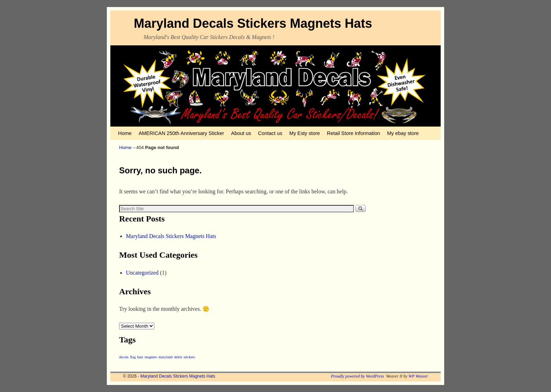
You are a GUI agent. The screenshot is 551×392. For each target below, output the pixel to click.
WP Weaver (418, 376)
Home (125, 133)
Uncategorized (142, 273)
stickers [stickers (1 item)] (189, 357)
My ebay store (403, 133)
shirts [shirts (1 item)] (178, 357)
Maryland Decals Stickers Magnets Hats (253, 23)
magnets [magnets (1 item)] (151, 357)
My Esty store (304, 133)
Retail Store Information (353, 133)
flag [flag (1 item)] (133, 357)
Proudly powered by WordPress (358, 376)
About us (241, 133)
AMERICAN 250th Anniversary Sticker (181, 133)
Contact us (270, 133)
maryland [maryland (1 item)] (166, 357)
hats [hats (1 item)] (140, 357)
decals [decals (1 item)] (124, 357)
